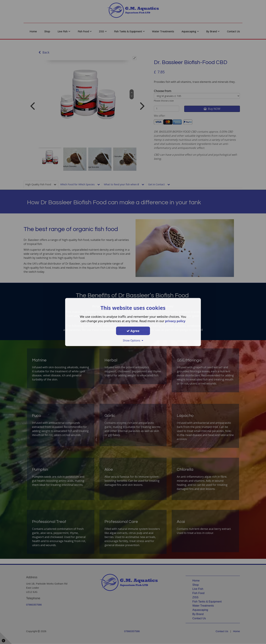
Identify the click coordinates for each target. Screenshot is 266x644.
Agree (133, 331)
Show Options (133, 340)
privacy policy (175, 321)
